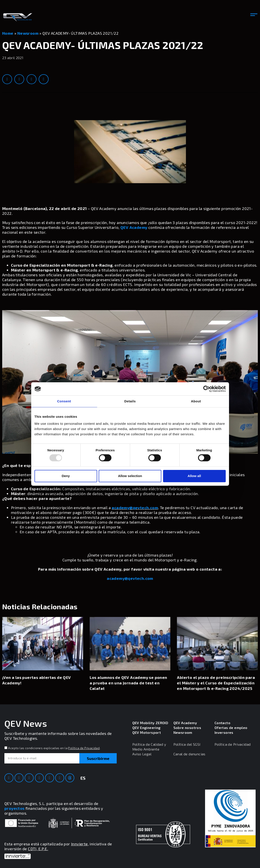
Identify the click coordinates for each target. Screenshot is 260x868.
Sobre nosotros (187, 728)
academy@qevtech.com (135, 508)
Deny (66, 476)
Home (8, 33)
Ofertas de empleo (231, 728)
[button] (254, 15)
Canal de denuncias (189, 754)
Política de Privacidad (84, 748)
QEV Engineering (146, 728)
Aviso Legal (142, 754)
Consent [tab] (64, 401)
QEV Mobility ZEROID (150, 723)
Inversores (224, 732)
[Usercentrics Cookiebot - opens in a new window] (206, 389)
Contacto (222, 723)
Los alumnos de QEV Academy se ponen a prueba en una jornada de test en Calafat (128, 683)
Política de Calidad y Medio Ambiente (149, 747)
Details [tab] (130, 401)
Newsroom (28, 33)
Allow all (194, 476)
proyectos (15, 808)
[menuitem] (83, 781)
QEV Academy (134, 227)
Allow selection (130, 476)
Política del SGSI (187, 744)
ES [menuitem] (83, 778)
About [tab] (196, 401)
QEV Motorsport (147, 732)
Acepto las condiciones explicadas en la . (54, 748)
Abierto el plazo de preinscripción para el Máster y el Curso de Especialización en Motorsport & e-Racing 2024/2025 (216, 683)
